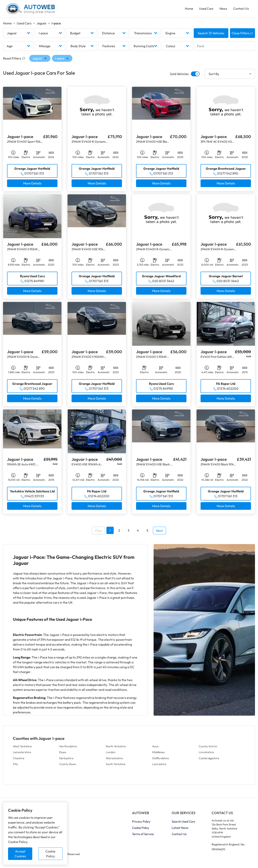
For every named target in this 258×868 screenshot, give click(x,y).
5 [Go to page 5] (147, 532)
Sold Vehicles (179, 76)
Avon (155, 748)
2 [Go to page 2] (119, 532)
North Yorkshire (116, 748)
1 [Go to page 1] (110, 532)
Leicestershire (22, 754)
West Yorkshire (22, 748)
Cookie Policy (50, 854)
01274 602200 (228, 390)
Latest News (180, 830)
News (223, 9)
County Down (68, 766)
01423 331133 (34, 498)
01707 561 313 (34, 175)
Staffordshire (161, 760)
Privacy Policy (141, 824)
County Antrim (208, 748)
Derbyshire (66, 760)
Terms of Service (143, 836)
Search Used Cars (183, 824)
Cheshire (19, 760)
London (111, 754)
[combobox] (18, 35)
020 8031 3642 (163, 283)
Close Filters (242, 35)
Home (188, 9)
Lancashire (159, 766)
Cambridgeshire (209, 760)
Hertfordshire (68, 748)
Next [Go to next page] (159, 532)
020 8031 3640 (228, 283)
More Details (32, 185)
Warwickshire (114, 760)
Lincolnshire (206, 754)
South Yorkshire (116, 766)
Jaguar (42, 24)
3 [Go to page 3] (128, 532)
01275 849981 (34, 283)
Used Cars (205, 9)
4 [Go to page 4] (138, 532)
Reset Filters (14, 60)
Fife (15, 766)
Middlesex (159, 754)
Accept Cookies (20, 854)
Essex (63, 754)
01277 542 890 (228, 175)
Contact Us (241, 9)
